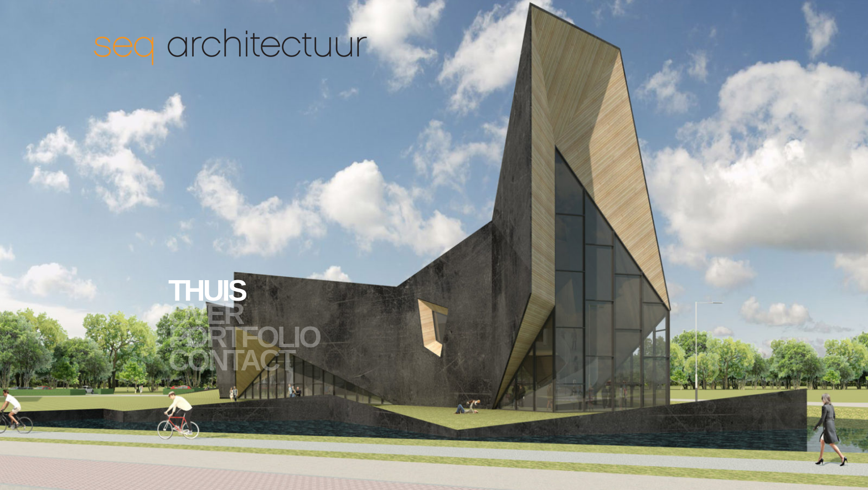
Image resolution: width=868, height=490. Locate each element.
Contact (231, 360)
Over (205, 314)
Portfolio (244, 337)
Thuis (207, 291)
